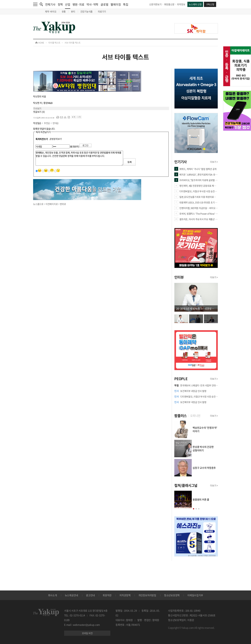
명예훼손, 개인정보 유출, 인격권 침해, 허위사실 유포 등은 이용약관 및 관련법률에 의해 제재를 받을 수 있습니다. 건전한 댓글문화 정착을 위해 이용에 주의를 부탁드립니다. (79, 158)
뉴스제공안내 (72, 595)
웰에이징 (116, 4)
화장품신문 (169, 4)
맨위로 (63, 204)
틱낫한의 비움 (39, 96)
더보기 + (214, 162)
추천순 (47, 123)
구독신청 (210, 4)
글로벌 (104, 4)
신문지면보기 (155, 4)
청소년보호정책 (172, 595)
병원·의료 (78, 4)
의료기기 (102, 11)
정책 (60, 4)
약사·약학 (92, 4)
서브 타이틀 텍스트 (73, 43)
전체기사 (50, 4)
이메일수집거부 (195, 595)
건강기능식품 (87, 11)
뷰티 (73, 11)
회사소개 (53, 595)
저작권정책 (125, 595)
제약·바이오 (51, 11)
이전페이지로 (52, 204)
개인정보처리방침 (147, 595)
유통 (64, 11)
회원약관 (107, 595)
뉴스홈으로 (38, 204)
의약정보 (181, 4)
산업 (68, 5)
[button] (194, 509)
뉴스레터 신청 (195, 4)
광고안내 (90, 595)
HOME (40, 43)
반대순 (56, 123)
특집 (126, 4)
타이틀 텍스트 (54, 43)
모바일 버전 (87, 633)
